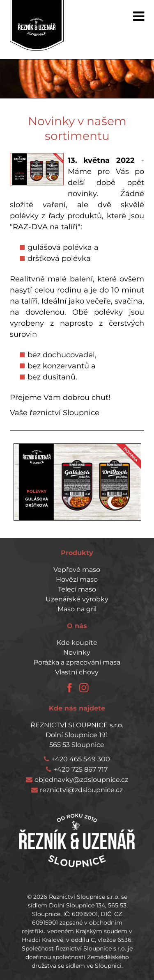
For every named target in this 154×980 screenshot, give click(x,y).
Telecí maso (77, 589)
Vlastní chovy (77, 672)
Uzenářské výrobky (77, 599)
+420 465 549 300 (81, 759)
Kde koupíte (77, 643)
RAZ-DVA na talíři (45, 227)
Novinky (77, 652)
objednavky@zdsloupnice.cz (81, 780)
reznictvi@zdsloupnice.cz (81, 790)
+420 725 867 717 (80, 769)
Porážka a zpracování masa (77, 662)
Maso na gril (77, 609)
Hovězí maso (77, 579)
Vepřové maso (77, 570)
